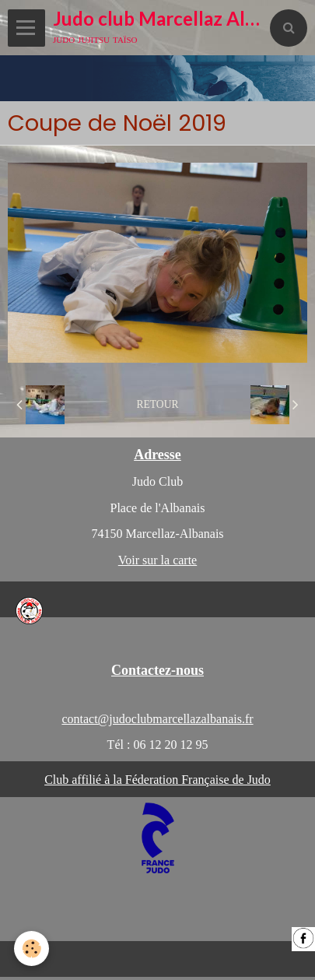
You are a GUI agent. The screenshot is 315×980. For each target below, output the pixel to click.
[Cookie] (31, 948)
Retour (157, 404)
